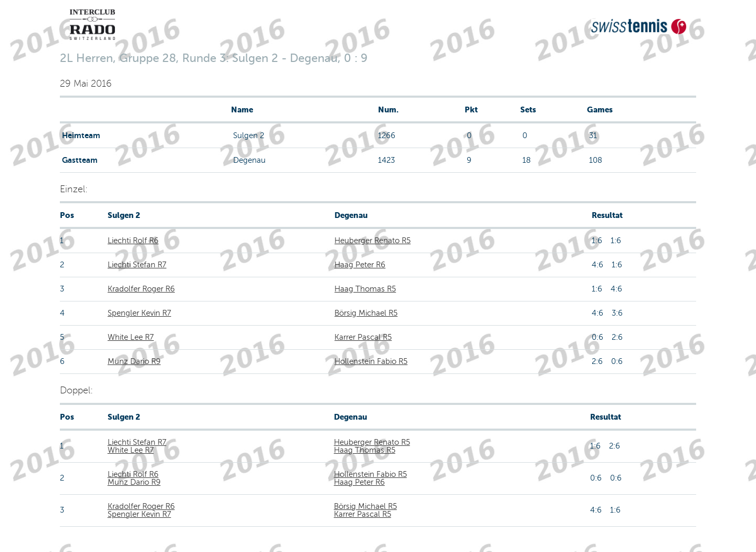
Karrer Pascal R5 (363, 337)
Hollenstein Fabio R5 (371, 361)
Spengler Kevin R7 (139, 313)
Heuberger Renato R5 (372, 241)
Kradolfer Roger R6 (141, 289)
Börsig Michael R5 (366, 313)
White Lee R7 (131, 337)
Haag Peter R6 (360, 265)
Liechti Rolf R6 (133, 241)
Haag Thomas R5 (365, 289)
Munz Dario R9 (134, 361)
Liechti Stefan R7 (137, 265)
